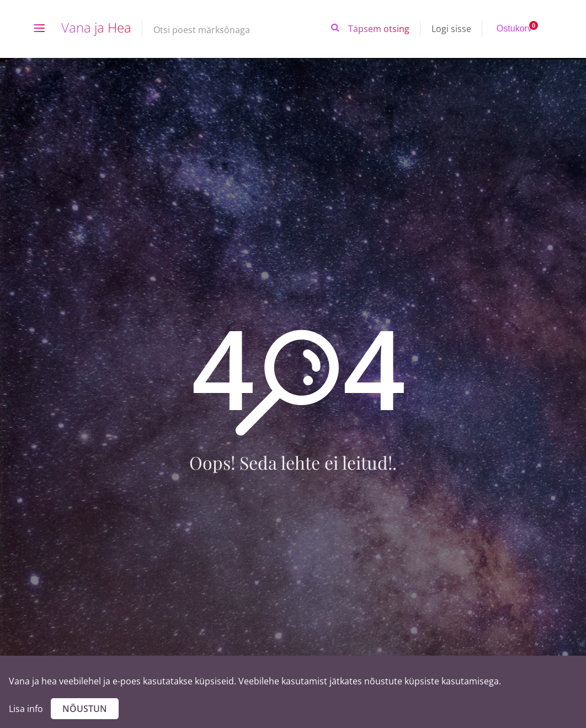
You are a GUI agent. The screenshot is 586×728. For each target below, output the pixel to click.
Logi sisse (451, 29)
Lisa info (26, 709)
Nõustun (85, 709)
